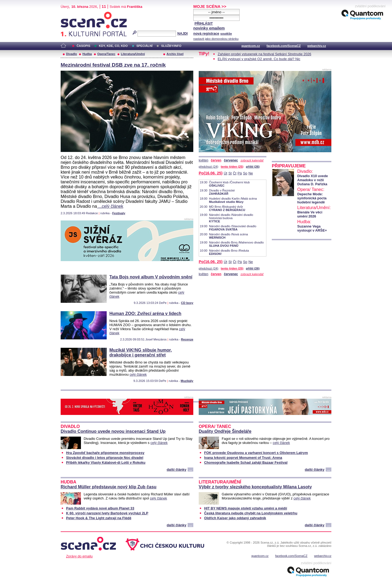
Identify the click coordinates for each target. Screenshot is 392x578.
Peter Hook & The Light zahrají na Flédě (99, 518)
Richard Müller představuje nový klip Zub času (109, 487)
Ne (251, 173)
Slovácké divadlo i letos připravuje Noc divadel (105, 458)
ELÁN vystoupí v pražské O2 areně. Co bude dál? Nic (259, 59)
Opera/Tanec (106, 54)
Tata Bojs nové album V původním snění (151, 277)
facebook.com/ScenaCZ (284, 46)
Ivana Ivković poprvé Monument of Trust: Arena (243, 458)
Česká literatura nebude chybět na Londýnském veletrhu (251, 513)
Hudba (87, 54)
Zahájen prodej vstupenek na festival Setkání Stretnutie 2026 (264, 54)
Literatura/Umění (133, 54)
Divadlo (71, 54)
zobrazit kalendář (252, 160)
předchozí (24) (208, 167)
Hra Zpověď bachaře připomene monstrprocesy (105, 453)
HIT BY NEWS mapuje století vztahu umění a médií (246, 508)
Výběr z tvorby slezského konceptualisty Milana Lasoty (255, 487)
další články (177, 470)
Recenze (187, 339)
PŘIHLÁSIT (204, 23)
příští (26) (253, 167)
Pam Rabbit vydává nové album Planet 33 (100, 508)
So (245, 173)
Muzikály (187, 381)
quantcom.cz (251, 46)
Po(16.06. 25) (211, 173)
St (230, 173)
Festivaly (119, 213)
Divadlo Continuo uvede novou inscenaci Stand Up (113, 431)
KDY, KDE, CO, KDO (113, 46)
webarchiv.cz (317, 46)
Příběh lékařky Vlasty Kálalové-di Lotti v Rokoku (106, 462)
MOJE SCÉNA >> (210, 6)
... (190, 470)
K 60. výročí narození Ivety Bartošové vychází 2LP (107, 513)
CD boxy (187, 303)
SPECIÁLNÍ (145, 46)
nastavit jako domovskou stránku (216, 39)
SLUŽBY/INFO (171, 46)
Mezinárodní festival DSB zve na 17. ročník (113, 65)
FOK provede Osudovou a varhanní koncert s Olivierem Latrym (256, 453)
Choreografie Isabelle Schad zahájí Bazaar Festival (246, 462)
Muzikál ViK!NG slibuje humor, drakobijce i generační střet (141, 353)
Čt (235, 173)
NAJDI (182, 33)
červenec (231, 160)
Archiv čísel (175, 54)
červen (216, 160)
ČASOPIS (83, 46)
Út (225, 173)
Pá (240, 173)
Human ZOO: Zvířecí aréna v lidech (145, 314)
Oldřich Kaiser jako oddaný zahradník (235, 518)
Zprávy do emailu (79, 556)
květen (203, 160)
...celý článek (110, 206)
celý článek (138, 374)
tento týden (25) (232, 167)
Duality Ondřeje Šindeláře (225, 431)
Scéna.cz (70, 14)
